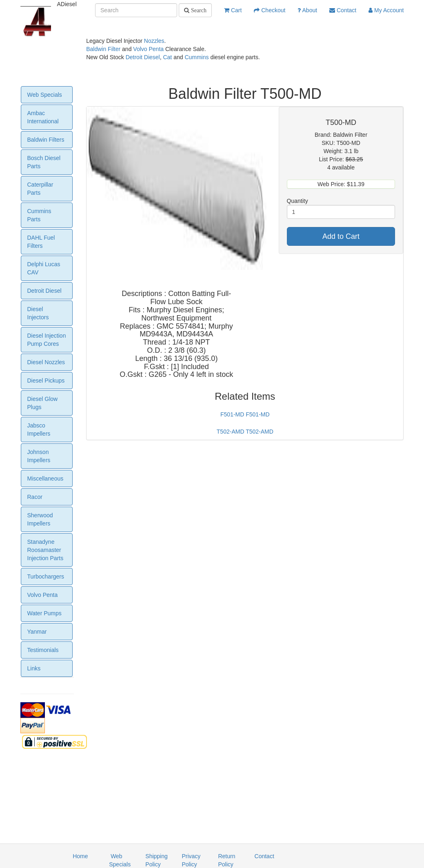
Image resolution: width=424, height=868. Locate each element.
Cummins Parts (39, 215)
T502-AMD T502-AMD (245, 432)
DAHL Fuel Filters (41, 242)
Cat (167, 57)
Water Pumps (44, 613)
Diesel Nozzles (46, 362)
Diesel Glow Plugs (43, 403)
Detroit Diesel (143, 57)
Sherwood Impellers (40, 519)
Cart (233, 10)
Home (80, 856)
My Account (386, 10)
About (307, 10)
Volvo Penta (148, 49)
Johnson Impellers (39, 456)
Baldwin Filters (46, 140)
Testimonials (43, 650)
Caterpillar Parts (40, 189)
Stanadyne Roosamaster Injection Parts (46, 550)
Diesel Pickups (46, 381)
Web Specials (45, 95)
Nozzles (154, 41)
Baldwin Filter (103, 49)
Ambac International (43, 117)
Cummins (196, 57)
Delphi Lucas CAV (44, 268)
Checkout (270, 10)
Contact (343, 10)
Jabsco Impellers (39, 430)
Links (34, 668)
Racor (35, 497)
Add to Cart (341, 236)
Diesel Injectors (38, 313)
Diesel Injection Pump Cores (47, 340)
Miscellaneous (46, 479)
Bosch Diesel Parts (44, 162)
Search (198, 10)
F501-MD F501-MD (245, 414)
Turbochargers (46, 576)
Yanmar (37, 632)
